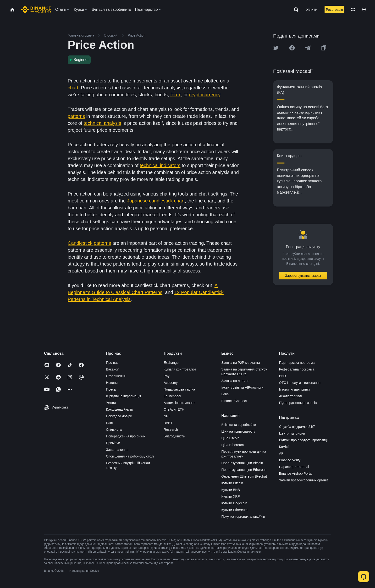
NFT (167, 416)
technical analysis (102, 123)
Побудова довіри (119, 416)
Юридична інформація (124, 396)
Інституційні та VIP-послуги (243, 387)
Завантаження (117, 450)
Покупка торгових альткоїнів (243, 517)
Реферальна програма (297, 369)
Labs (225, 394)
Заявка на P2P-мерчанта (241, 363)
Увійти (312, 9)
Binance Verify (290, 460)
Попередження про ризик (126, 436)
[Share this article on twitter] (276, 48)
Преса (111, 389)
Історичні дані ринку (295, 389)
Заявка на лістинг (235, 381)
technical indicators (160, 165)
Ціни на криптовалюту (239, 431)
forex (176, 95)
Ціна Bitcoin (230, 438)
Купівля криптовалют (180, 369)
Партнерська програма (297, 363)
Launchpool (172, 396)
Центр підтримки (292, 433)
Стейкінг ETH (174, 409)
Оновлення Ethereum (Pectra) (244, 476)
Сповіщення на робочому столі (130, 456)
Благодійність (174, 436)
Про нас (112, 363)
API (282, 453)
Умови (111, 403)
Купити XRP (231, 496)
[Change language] (353, 10)
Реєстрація (334, 10)
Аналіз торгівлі (290, 396)
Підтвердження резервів (298, 403)
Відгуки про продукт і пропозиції (304, 440)
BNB (283, 376)
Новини (112, 383)
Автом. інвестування (179, 403)
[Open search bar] (295, 10)
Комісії (284, 447)
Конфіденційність (119, 409)
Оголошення (116, 376)
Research (171, 430)
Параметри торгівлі (294, 467)
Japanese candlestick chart (156, 201)
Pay (166, 376)
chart (73, 88)
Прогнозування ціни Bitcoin (242, 463)
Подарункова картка (179, 389)
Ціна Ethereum (233, 445)
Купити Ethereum (234, 510)
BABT (168, 423)
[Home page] (36, 10)
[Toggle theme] (364, 10)
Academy (171, 383)
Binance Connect (234, 401)
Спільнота (114, 430)
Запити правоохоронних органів (304, 480)
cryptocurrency (205, 95)
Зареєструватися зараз (303, 276)
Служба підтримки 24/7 (297, 427)
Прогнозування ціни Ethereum (245, 470)
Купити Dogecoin (234, 503)
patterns (76, 116)
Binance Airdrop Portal (296, 474)
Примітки (113, 443)
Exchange (171, 363)
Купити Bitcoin (232, 483)
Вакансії (112, 369)
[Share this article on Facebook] (292, 48)
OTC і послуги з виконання (300, 383)
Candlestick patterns (89, 243)
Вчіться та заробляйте (239, 425)
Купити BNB (231, 490)
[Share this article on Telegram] (308, 48)
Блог (110, 423)
